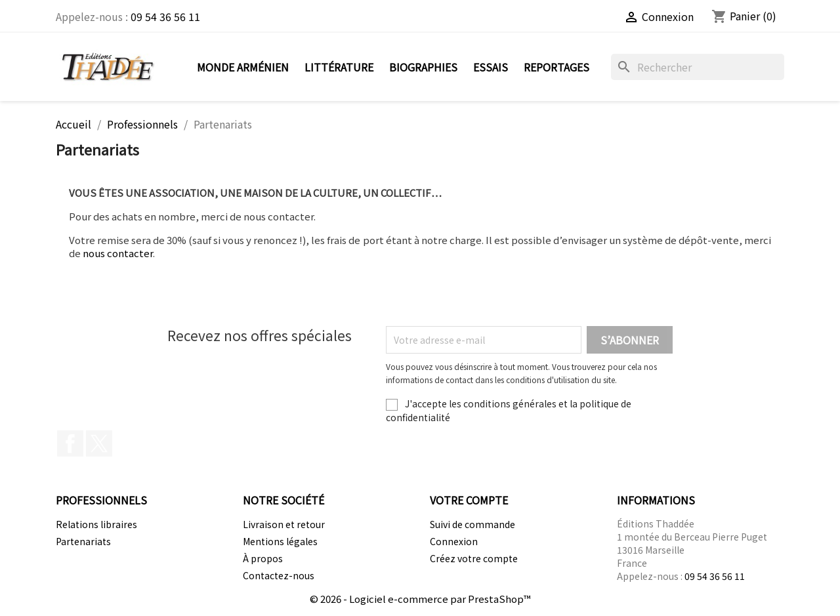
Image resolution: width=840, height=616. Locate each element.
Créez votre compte (474, 558)
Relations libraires (96, 524)
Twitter (99, 443)
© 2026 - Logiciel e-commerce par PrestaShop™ (420, 599)
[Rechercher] (698, 67)
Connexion (454, 541)
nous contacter (118, 253)
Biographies (423, 67)
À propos (263, 558)
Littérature (339, 67)
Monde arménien (243, 67)
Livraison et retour (284, 524)
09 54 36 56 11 (165, 16)
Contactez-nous (279, 575)
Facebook (70, 443)
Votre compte (469, 500)
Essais (491, 67)
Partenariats (83, 541)
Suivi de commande (472, 524)
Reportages (556, 67)
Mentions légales (280, 541)
